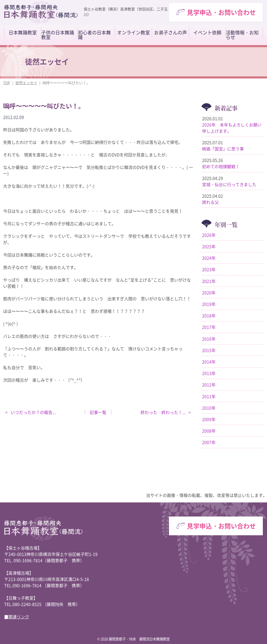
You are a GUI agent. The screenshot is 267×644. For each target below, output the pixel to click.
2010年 (209, 408)
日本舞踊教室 (23, 33)
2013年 (209, 373)
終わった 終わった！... (163, 412)
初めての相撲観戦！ (221, 166)
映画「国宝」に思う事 (223, 149)
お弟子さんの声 (171, 33)
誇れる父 (210, 202)
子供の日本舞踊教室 (58, 35)
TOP (7, 83)
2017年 (209, 327)
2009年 (209, 419)
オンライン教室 (133, 33)
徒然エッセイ (26, 83)
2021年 (209, 281)
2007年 (209, 442)
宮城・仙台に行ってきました (229, 184)
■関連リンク (17, 617)
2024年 (209, 258)
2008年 (209, 431)
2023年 (209, 269)
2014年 (209, 362)
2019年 (209, 304)
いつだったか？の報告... (33, 412)
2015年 (209, 350)
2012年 (209, 385)
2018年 (209, 315)
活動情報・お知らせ (242, 35)
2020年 (209, 293)
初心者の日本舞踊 (94, 35)
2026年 (209, 235)
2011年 (209, 396)
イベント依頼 (207, 33)
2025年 (209, 246)
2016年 (209, 339)
